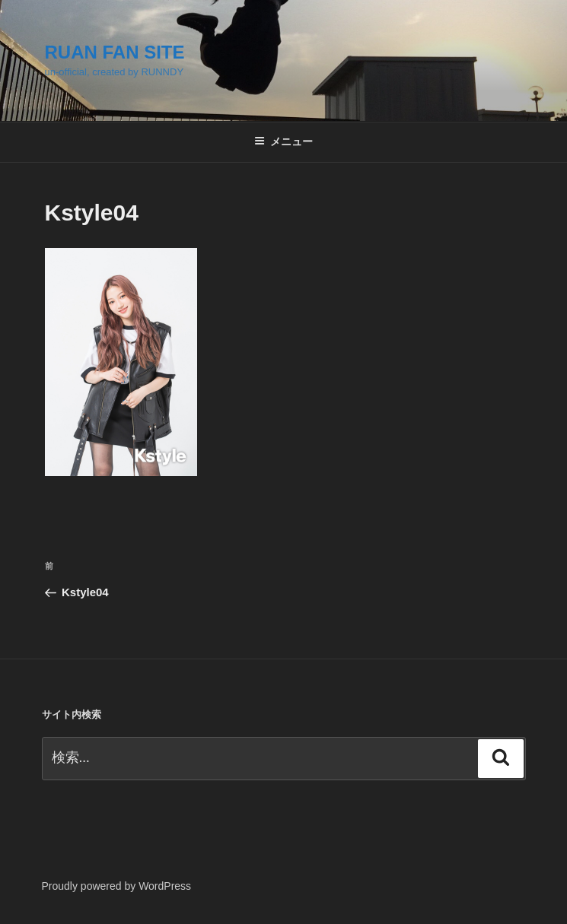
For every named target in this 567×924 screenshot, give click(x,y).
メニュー (283, 141)
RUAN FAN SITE (115, 52)
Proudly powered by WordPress (117, 886)
